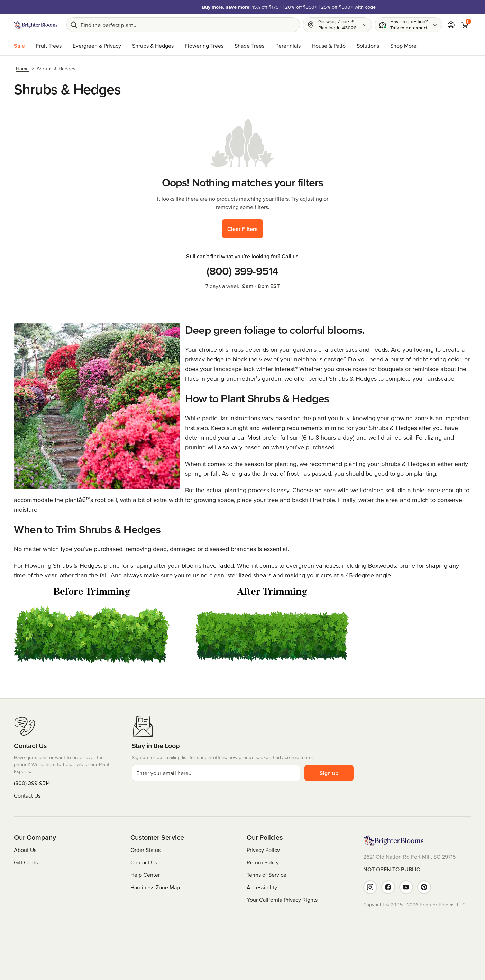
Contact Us (27, 795)
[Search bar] (183, 25)
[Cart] (465, 25)
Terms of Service (267, 875)
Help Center (145, 875)
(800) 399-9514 (243, 271)
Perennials (288, 46)
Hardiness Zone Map (155, 887)
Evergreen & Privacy (97, 46)
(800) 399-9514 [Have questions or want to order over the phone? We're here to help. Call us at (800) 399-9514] (32, 783)
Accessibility (262, 887)
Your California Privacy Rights (282, 900)
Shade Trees (249, 46)
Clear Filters (242, 229)
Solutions (368, 46)
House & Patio (329, 46)
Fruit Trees (49, 46)
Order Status (145, 850)
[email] (216, 773)
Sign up (329, 773)
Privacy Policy (263, 850)
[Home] (22, 68)
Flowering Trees (204, 46)
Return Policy (263, 862)
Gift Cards (26, 862)
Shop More (403, 46)
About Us (25, 850)
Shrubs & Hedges (153, 46)
